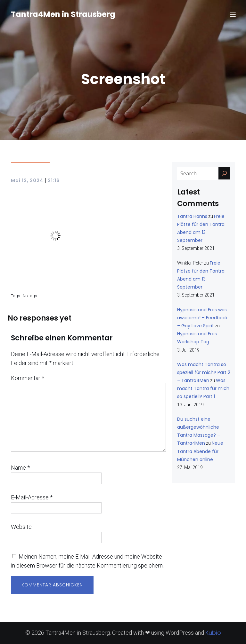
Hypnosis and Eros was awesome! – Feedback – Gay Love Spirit (202, 318)
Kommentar (28, 378)
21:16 (54, 180)
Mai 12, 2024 (27, 180)
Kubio (213, 633)
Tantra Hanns (192, 216)
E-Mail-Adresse (32, 497)
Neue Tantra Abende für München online (200, 451)
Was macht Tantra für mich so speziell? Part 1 (203, 388)
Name (20, 468)
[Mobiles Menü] (233, 14)
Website (21, 527)
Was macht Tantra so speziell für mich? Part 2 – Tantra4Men (204, 372)
